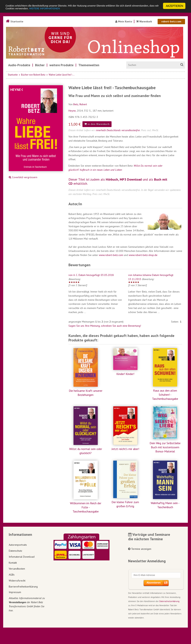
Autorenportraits (18, 545)
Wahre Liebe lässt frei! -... (62, 75)
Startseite (15, 21)
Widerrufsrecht (17, 581)
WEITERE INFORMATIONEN (81, 9)
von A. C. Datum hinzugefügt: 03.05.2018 (91, 275)
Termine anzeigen (140, 549)
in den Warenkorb (97, 124)
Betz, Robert (80, 104)
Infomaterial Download (22, 557)
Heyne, (73, 111)
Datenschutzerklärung (169, 601)
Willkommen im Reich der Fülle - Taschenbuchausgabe (86, 507)
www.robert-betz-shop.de (143, 255)
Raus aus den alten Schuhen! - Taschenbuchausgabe (165, 395)
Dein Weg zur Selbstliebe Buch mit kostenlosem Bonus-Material (165, 447)
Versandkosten (17, 569)
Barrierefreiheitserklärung (23, 587)
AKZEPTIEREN (174, 6)
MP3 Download (131, 179)
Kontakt (13, 563)
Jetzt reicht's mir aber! (125, 449)
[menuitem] (19, 65)
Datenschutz (15, 551)
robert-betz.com (171, 21)
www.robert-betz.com (111, 255)
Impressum (15, 592)
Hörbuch (112, 179)
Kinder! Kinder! (125, 374)
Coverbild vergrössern (23, 177)
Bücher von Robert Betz (33, 75)
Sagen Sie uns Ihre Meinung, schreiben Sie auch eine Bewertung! (105, 326)
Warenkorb (144, 21)
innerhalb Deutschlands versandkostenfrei (118, 130)
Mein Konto (124, 21)
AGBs (12, 575)
